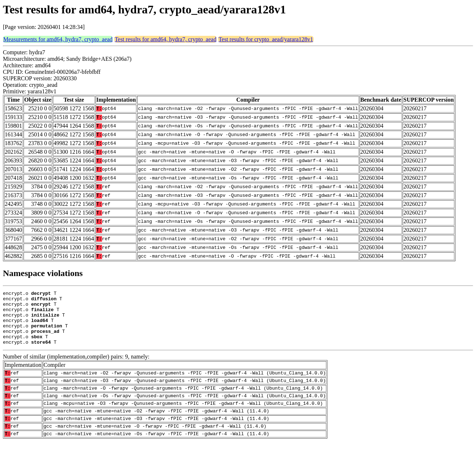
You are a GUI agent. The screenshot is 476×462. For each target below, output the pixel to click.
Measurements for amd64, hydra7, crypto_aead (58, 39)
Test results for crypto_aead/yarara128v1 (266, 39)
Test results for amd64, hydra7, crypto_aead (165, 39)
